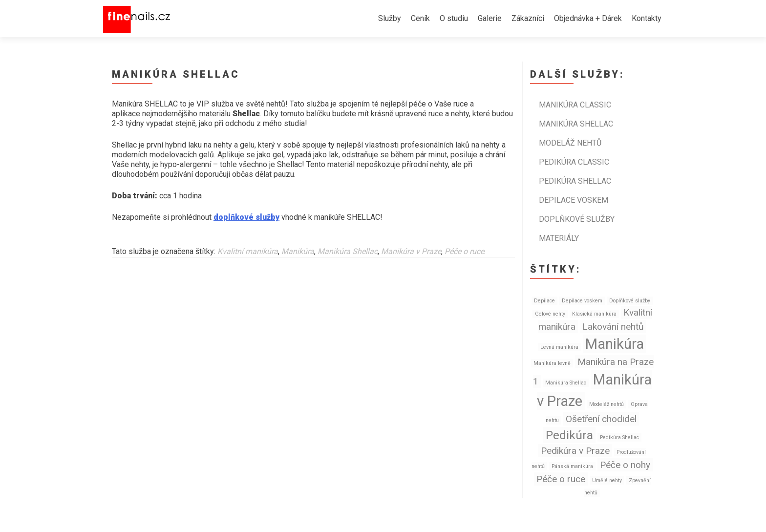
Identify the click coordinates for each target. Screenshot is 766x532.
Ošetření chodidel (601, 419)
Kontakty (647, 18)
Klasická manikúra (594, 314)
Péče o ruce (464, 251)
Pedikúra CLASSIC (574, 162)
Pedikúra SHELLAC (575, 181)
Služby (390, 18)
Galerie (490, 18)
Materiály (559, 238)
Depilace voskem (574, 200)
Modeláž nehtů (570, 143)
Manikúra (298, 251)
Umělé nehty (607, 480)
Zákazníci (528, 18)
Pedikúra (569, 435)
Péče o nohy (625, 465)
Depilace (544, 301)
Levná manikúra (559, 347)
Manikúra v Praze (411, 251)
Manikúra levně (552, 363)
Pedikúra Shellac (619, 437)
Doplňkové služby (577, 219)
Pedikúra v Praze (575, 451)
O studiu (454, 18)
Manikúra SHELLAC (576, 124)
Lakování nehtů (613, 327)
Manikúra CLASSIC (575, 105)
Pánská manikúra (572, 466)
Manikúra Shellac (348, 251)
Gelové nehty (550, 314)
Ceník (420, 18)
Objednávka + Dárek (588, 18)
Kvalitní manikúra (248, 251)
